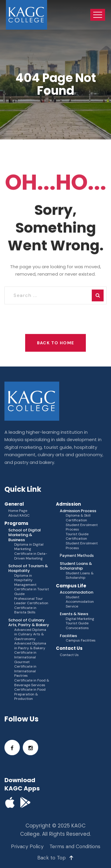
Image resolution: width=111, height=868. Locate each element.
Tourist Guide (77, 623)
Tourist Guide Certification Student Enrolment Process (82, 541)
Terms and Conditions (75, 846)
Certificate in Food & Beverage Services (32, 683)
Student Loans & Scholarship (80, 576)
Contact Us (69, 655)
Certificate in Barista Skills (25, 610)
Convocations (77, 628)
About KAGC (19, 516)
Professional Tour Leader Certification (31, 601)
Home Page (18, 511)
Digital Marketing (80, 619)
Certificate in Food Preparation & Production (30, 694)
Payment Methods (77, 556)
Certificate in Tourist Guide (32, 592)
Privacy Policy (27, 846)
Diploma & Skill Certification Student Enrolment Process (82, 523)
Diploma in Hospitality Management (25, 580)
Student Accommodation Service (80, 602)
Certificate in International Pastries (25, 671)
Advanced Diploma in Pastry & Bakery (30, 646)
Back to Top (55, 858)
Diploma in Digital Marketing (29, 547)
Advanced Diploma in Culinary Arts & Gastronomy (30, 634)
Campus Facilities (81, 640)
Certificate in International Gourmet (25, 657)
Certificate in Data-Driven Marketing (31, 556)
